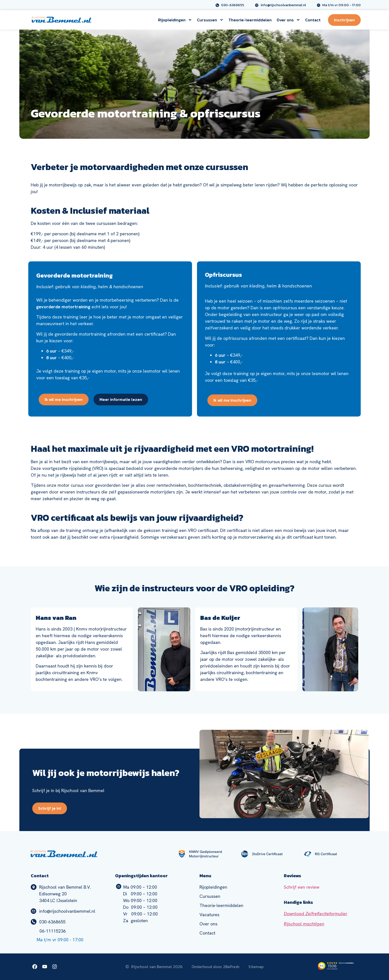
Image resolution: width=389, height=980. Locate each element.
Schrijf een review (302, 887)
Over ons (288, 20)
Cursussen (210, 20)
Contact (313, 20)
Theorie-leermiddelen (250, 20)
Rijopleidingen (175, 20)
